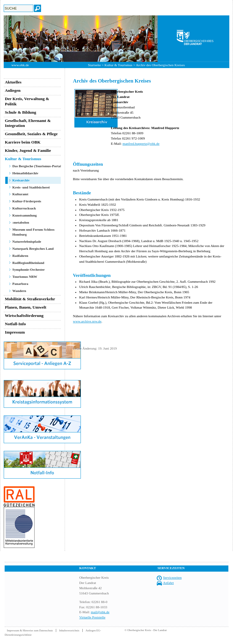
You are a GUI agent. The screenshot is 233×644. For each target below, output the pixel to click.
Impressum (15, 332)
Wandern (19, 291)
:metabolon (21, 222)
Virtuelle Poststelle (92, 617)
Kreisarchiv (21, 180)
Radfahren (20, 256)
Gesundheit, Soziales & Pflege (31, 134)
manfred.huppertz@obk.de (141, 144)
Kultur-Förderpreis (27, 201)
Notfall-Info (15, 324)
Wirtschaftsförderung (24, 316)
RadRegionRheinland (28, 263)
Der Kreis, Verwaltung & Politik (27, 101)
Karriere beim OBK (23, 142)
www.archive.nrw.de (87, 321)
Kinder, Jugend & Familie (28, 150)
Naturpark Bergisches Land (33, 249)
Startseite (94, 65)
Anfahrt (168, 583)
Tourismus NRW (25, 277)
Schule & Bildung (21, 112)
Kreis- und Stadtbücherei (31, 187)
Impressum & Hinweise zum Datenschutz (30, 630)
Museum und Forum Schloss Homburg (33, 232)
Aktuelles (13, 82)
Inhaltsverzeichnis (69, 630)
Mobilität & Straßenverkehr (30, 299)
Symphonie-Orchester (29, 269)
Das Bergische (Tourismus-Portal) (37, 166)
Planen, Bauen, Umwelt (26, 307)
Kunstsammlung (25, 215)
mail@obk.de (100, 612)
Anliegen (13, 90)
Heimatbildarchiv (25, 173)
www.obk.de (20, 65)
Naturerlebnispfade (27, 241)
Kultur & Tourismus (119, 65)
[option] (116, 39)
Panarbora (20, 284)
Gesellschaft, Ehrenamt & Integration (28, 123)
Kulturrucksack (24, 208)
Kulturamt (20, 194)
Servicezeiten (172, 577)
